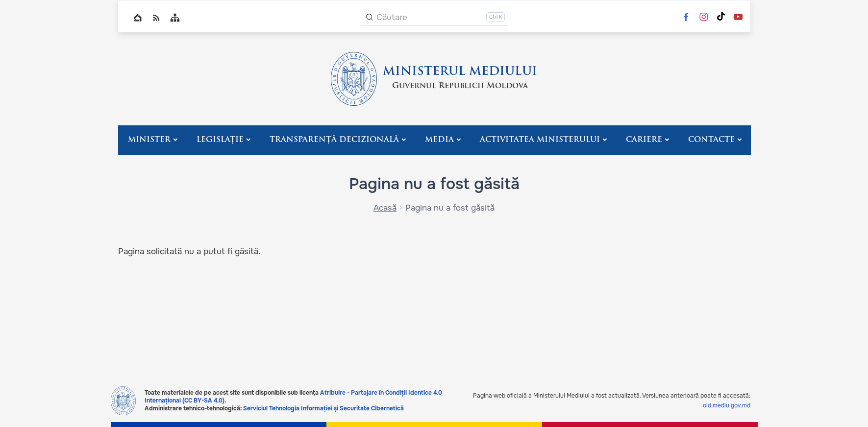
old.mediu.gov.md (727, 405)
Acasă (385, 208)
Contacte (711, 140)
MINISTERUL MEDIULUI (460, 72)
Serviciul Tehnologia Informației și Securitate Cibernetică (323, 408)
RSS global (156, 18)
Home (138, 18)
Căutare (392, 17)
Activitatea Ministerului (540, 140)
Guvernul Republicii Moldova (460, 86)
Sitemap (175, 18)
